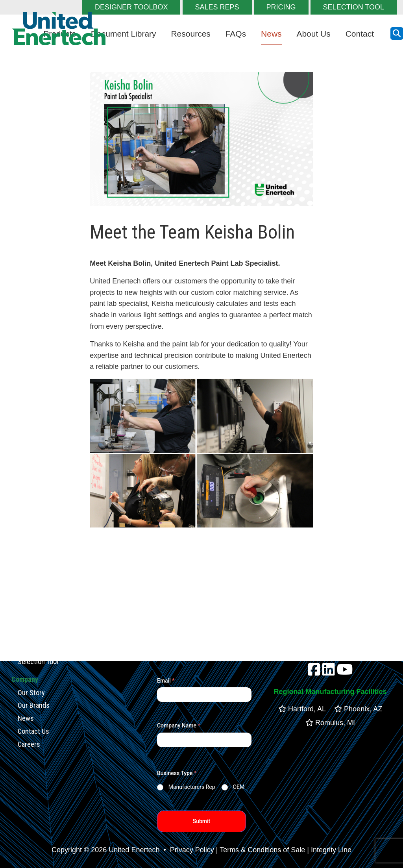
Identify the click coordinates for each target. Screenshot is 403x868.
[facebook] (314, 672)
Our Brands (34, 705)
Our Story (31, 692)
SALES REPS (217, 7)
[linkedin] (329, 672)
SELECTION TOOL (354, 7)
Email (166, 681)
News (271, 34)
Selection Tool (38, 662)
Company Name (179, 725)
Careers (29, 744)
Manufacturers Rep (192, 787)
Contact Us (33, 731)
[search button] (397, 33)
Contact (360, 34)
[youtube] (345, 672)
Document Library (124, 34)
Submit (202, 821)
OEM (238, 787)
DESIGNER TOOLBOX (131, 7)
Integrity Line (331, 850)
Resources (190, 34)
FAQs (236, 34)
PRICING (281, 7)
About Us (313, 34)
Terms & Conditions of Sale (262, 850)
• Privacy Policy (188, 850)
